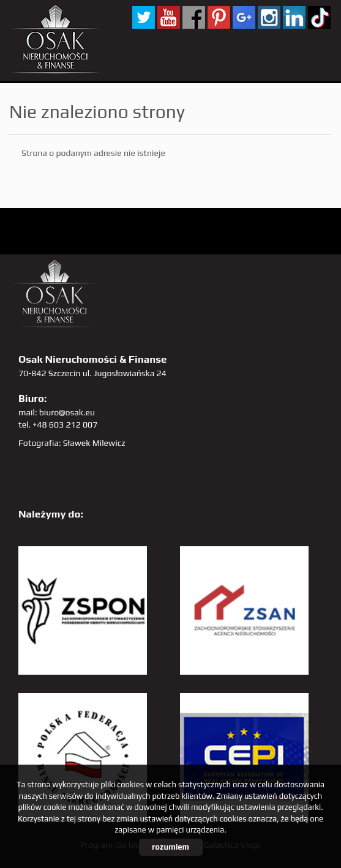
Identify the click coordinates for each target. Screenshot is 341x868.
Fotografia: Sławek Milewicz (72, 443)
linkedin (294, 17)
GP (244, 17)
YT (169, 17)
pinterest (219, 17)
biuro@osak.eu (67, 412)
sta (269, 17)
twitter (144, 17)
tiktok (319, 17)
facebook (194, 17)
